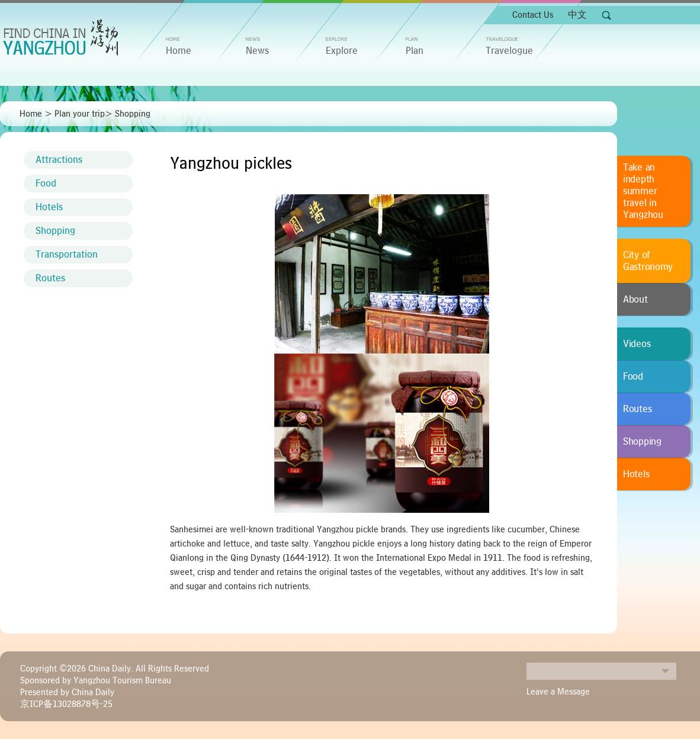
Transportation (67, 255)
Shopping (133, 114)
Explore (342, 51)
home (179, 51)
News (257, 51)
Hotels (49, 207)
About (635, 300)
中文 (577, 15)
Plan (415, 51)
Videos (637, 344)
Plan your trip (80, 114)
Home (31, 114)
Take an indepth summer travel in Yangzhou (643, 191)
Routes (50, 278)
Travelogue (509, 51)
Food (46, 184)
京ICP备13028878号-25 (66, 704)
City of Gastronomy (648, 261)
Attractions (59, 160)
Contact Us (533, 15)
